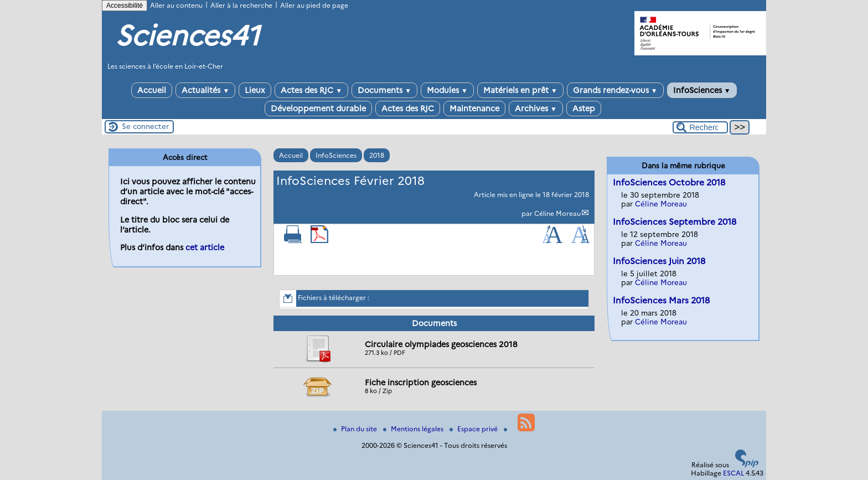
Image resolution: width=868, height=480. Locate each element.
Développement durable (318, 109)
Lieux (255, 90)
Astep (584, 109)
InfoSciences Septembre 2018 (675, 222)
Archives (536, 109)
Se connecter (145, 126)
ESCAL (733, 473)
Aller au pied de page (314, 5)
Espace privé (474, 429)
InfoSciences (702, 90)
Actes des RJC (311, 90)
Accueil (152, 90)
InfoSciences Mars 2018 (661, 300)
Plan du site (356, 429)
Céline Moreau (557, 213)
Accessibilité (125, 6)
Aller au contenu (176, 5)
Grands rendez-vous (615, 90)
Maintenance (474, 109)
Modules (447, 90)
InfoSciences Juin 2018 (659, 261)
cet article (205, 247)
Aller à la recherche (241, 5)
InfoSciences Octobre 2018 (669, 182)
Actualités (205, 90)
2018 (377, 155)
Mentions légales (414, 429)
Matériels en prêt (520, 90)
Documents (384, 90)
